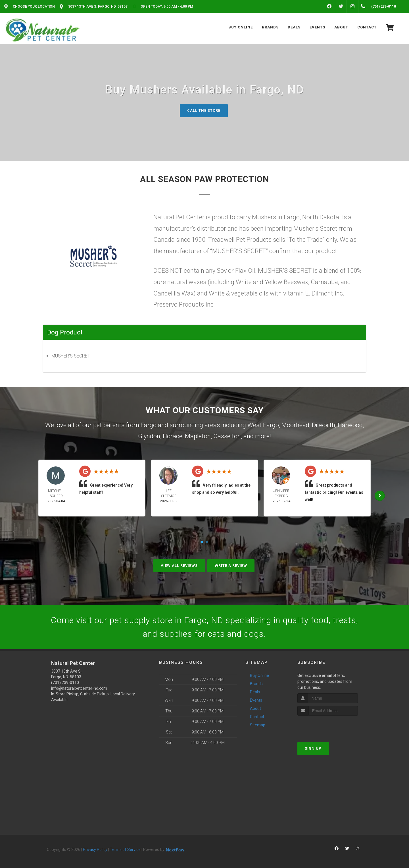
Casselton (227, 436)
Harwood (350, 425)
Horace (173, 436)
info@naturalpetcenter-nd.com (79, 688)
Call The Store (204, 110)
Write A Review (231, 566)
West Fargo (263, 425)
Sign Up (313, 748)
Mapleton (198, 436)
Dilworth (324, 425)
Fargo (149, 425)
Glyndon (149, 436)
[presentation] (328, 726)
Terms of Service (125, 850)
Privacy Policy (95, 850)
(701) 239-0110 (65, 683)
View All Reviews (179, 566)
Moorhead (295, 425)
